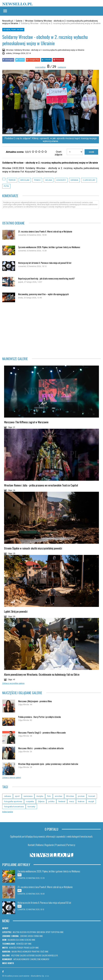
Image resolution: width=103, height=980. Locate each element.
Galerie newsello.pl (50, 955)
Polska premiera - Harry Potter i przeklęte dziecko (39, 717)
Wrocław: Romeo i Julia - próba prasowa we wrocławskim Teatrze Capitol (41, 485)
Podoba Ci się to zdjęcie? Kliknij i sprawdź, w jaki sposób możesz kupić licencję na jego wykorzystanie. (51, 140)
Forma (36, 936)
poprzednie (40, 67)
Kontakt (31, 845)
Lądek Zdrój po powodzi (16, 611)
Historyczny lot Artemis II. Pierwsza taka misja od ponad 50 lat (45, 263)
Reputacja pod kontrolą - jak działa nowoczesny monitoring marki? (46, 279)
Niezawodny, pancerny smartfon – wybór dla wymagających (43, 294)
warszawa (28, 796)
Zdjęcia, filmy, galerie (13, 30)
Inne (62, 932)
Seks (38, 932)
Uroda (30, 936)
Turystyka (55, 932)
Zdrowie (23, 936)
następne (62, 67)
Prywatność (60, 845)
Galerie (19, 21)
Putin (6, 186)
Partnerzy (71, 845)
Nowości (20, 944)
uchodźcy (61, 180)
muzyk (91, 801)
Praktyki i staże (38, 951)
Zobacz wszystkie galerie (13, 683)
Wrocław (25, 180)
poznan (81, 796)
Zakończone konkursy (40, 959)
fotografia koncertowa (14, 807)
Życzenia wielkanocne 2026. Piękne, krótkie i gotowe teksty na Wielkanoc (49, 247)
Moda (43, 932)
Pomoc (37, 180)
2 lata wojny (89, 180)
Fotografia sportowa (13, 801)
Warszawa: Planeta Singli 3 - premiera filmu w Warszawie (42, 733)
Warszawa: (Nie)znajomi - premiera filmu (35, 701)
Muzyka (16, 932)
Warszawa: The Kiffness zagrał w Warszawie (26, 422)
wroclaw (59, 796)
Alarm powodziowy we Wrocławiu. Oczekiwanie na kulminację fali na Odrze (42, 674)
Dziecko (28, 940)
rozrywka (30, 801)
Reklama (40, 845)
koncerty (31, 807)
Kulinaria (12, 940)
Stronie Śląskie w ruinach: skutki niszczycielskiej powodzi (33, 548)
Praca (20, 951)
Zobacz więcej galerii (12, 777)
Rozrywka (32, 932)
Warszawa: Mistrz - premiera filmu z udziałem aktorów (41, 748)
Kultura (23, 932)
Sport (48, 932)
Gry (26, 944)
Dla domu (20, 940)
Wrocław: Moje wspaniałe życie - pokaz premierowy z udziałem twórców (48, 764)
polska (51, 801)
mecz (72, 801)
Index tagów (8, 812)
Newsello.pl (8, 21)
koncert (92, 796)
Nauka (14, 951)
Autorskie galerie (34, 955)
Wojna (49, 180)
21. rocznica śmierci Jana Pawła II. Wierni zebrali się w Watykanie (45, 231)
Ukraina (74, 180)
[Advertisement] (51, 330)
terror (12, 180)
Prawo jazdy (29, 948)
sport (17, 796)
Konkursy (27, 951)
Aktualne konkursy (21, 959)
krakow (81, 801)
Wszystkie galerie (19, 955)
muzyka (40, 796)
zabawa (8, 796)
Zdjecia (41, 801)
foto (49, 796)
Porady (20, 948)
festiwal (62, 801)
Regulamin (49, 845)
